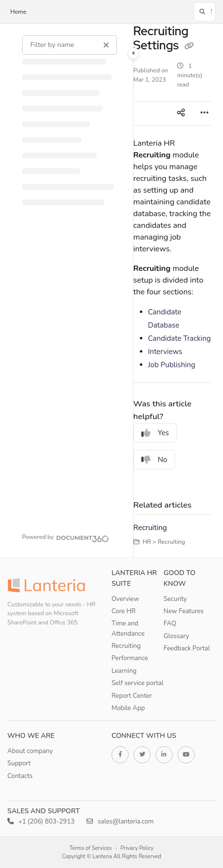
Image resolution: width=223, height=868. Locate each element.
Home (18, 12)
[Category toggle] (134, 53)
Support (19, 763)
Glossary (177, 636)
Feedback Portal (187, 648)
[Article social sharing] (181, 113)
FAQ (170, 623)
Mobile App (128, 708)
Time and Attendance (128, 628)
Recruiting (150, 528)
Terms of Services (91, 848)
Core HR (123, 611)
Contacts (20, 776)
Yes (155, 433)
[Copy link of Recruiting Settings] (189, 46)
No (155, 460)
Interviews (165, 352)
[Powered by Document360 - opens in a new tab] (66, 537)
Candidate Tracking (180, 338)
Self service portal (137, 683)
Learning (124, 671)
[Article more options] (204, 113)
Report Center (132, 696)
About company (30, 751)
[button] (205, 12)
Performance (130, 658)
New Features (184, 611)
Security (176, 599)
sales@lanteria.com (120, 822)
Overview (125, 599)
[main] (173, 291)
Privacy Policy (137, 848)
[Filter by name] (69, 45)
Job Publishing (172, 365)
